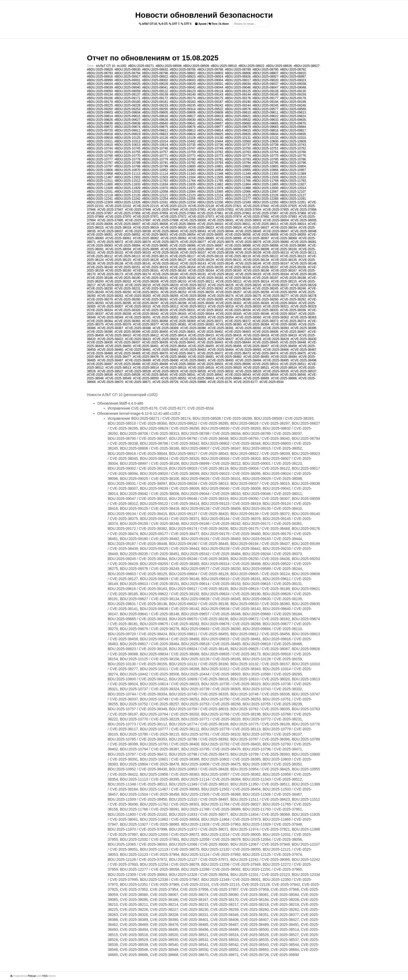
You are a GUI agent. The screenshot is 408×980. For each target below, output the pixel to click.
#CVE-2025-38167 (284, 271)
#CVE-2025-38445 (265, 342)
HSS (45, 976)
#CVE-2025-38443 (210, 342)
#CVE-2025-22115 (146, 206)
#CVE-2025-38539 (127, 375)
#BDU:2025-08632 (155, 70)
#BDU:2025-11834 (155, 184)
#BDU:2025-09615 (127, 116)
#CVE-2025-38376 (118, 324)
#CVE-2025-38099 (256, 249)
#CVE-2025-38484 (284, 357)
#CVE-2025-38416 (229, 335)
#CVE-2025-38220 (165, 285)
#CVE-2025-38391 (221, 328)
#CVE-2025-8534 (272, 382)
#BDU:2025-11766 (238, 181)
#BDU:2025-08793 (100, 73)
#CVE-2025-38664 (229, 378)
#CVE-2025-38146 (248, 263)
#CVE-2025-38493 (221, 360)
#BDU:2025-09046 (238, 87)
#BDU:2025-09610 (238, 112)
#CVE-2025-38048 (304, 231)
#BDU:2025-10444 (210, 141)
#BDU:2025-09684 (293, 127)
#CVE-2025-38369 (183, 321)
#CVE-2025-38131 (229, 260)
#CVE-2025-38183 (248, 274)
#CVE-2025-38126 (146, 260)
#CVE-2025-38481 (201, 357)
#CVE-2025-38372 (238, 321)
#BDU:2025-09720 (100, 130)
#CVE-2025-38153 (155, 267)
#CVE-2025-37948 (138, 210)
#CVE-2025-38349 (110, 317)
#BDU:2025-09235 (183, 105)
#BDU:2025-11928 (100, 188)
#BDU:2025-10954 (210, 170)
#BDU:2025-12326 (127, 202)
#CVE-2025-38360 (248, 317)
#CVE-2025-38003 (248, 220)
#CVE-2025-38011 (238, 224)
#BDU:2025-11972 (183, 188)
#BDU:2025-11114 (155, 174)
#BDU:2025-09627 (127, 120)
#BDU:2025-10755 (127, 152)
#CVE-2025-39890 (193, 382)
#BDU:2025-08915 (293, 73)
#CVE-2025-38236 (155, 288)
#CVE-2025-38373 (265, 321)
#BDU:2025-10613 (127, 145)
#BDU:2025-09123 (183, 91)
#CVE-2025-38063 (173, 238)
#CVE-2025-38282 (155, 299)
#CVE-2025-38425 (193, 339)
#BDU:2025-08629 (100, 70)
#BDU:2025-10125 (127, 138)
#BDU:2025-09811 (127, 130)
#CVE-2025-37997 (138, 220)
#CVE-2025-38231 (127, 288)
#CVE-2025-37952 (221, 210)
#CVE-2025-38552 (173, 378)
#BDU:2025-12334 (183, 202)
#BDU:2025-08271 (141, 66)
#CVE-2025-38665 (256, 378)
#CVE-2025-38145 (221, 263)
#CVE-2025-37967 (265, 213)
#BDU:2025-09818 (100, 134)
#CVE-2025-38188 (100, 278)
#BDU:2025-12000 (265, 188)
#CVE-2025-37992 (256, 217)
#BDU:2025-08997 (293, 77)
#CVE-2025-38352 (165, 317)
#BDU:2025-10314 (155, 141)
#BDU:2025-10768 (100, 156)
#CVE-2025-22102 (118, 206)
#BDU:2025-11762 (155, 181)
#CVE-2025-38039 (138, 231)
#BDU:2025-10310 (293, 138)
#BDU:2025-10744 (100, 148)
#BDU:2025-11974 (210, 188)
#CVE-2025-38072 (110, 242)
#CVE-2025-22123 (173, 206)
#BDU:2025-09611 (265, 112)
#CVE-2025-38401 (183, 332)
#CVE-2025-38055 (210, 235)
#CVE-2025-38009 (183, 224)
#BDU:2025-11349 (238, 174)
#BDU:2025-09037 (265, 84)
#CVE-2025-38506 (238, 364)
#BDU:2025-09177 (265, 98)
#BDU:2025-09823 (155, 134)
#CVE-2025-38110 (276, 253)
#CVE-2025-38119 (238, 256)
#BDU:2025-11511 (100, 181)
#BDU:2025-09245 (265, 105)
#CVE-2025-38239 (183, 288)
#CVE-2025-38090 (293, 246)
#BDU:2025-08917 (127, 77)
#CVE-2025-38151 (127, 267)
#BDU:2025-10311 (100, 141)
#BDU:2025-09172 (155, 98)
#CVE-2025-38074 (138, 242)
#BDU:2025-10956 (265, 170)
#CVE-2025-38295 (118, 303)
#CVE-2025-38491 (193, 360)
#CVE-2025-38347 (284, 314)
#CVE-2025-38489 (138, 360)
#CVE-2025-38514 (146, 368)
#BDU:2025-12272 (210, 199)
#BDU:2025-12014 (293, 188)
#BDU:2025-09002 (155, 80)
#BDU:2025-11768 (265, 181)
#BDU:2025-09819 (127, 134)
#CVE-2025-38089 (265, 246)
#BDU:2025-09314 (183, 109)
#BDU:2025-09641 (183, 123)
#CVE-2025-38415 (201, 335)
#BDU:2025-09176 (238, 98)
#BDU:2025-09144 (238, 95)
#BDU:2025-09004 (210, 80)
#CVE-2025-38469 (127, 353)
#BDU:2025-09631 (210, 120)
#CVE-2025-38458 (284, 346)
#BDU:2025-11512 (127, 181)
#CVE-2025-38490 (165, 360)
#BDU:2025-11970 (155, 188)
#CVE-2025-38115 (155, 256)
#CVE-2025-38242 (210, 288)
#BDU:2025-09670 (293, 123)
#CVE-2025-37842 (256, 206)
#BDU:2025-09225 (100, 105)
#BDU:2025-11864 (238, 184)
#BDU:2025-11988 (238, 188)
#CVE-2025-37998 (165, 220)
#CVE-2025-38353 (193, 317)
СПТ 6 (186, 24)
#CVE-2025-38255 (201, 292)
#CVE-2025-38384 (256, 324)
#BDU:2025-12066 (238, 192)
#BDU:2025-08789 (238, 70)
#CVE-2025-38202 (118, 281)
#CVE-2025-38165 (229, 271)
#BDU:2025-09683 (265, 127)
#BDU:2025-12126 (265, 195)
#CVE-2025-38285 (210, 299)
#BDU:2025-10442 (183, 141)
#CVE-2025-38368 (155, 321)
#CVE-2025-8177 (246, 382)
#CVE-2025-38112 (100, 256)
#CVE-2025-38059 (293, 235)
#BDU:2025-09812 (155, 130)
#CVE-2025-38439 (155, 342)
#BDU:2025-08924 (210, 77)
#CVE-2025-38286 (238, 299)
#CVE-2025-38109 (248, 253)
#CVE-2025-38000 (193, 220)
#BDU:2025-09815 (238, 130)
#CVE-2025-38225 (221, 285)
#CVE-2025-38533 (248, 371)
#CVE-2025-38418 (256, 335)
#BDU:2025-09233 (155, 105)
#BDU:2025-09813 (183, 130)
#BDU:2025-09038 (293, 84)
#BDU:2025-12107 (293, 192)
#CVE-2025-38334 (238, 310)
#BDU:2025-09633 (265, 120)
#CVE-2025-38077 (193, 242)
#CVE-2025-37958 (127, 213)
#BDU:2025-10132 (265, 138)
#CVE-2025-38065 (201, 238)
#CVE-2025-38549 (118, 378)
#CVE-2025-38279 (100, 299)
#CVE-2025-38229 (304, 285)
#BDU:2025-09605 (155, 112)
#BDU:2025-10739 (265, 145)
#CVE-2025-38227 (276, 285)
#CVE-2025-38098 (229, 249)
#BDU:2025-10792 (183, 163)
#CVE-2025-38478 (146, 357)
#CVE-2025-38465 (248, 350)
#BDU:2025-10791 (155, 163)
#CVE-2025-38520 (229, 368)
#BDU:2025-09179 (100, 102)
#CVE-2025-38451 (146, 346)
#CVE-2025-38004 (276, 220)
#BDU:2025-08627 (306, 66)
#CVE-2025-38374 (293, 321)
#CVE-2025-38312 (165, 306)
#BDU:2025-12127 (293, 195)
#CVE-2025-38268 (193, 296)
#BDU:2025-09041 (155, 87)
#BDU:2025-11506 (238, 177)
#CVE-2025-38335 (265, 310)
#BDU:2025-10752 (293, 148)
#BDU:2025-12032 (127, 192)
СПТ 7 (174, 24)
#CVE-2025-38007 (127, 224)
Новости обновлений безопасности (204, 15)
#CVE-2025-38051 (100, 235)
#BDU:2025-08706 (183, 70)
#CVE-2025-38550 (146, 378)
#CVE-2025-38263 (138, 296)
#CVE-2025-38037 (110, 231)
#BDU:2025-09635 (293, 120)
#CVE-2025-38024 (229, 228)
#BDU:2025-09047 (265, 87)
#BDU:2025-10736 (210, 145)
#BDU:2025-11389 (293, 174)
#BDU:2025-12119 (100, 195)
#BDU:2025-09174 (183, 98)
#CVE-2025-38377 (146, 324)
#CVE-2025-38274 (221, 296)
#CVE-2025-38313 (193, 306)
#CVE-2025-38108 (221, 253)
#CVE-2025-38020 (173, 228)
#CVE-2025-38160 (118, 271)
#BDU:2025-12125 (238, 195)
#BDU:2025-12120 (127, 195)
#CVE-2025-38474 (265, 353)
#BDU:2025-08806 (238, 73)
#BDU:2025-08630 (127, 70)
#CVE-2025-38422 (110, 339)
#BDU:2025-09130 (293, 91)
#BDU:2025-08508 (168, 66)
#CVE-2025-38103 (138, 253)
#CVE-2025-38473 (238, 353)
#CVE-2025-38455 (201, 346)
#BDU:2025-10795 (265, 163)
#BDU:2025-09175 (210, 98)
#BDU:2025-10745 (127, 148)
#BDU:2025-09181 (155, 102)
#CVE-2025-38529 (165, 371)
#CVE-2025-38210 (173, 281)
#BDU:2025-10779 (155, 159)
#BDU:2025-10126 (155, 138)
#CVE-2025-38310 (138, 306)
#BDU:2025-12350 (265, 202)
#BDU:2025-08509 (196, 66)
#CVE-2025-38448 (293, 342)
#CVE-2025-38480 (173, 357)
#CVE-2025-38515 (173, 368)
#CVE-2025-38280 (127, 299)
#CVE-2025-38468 (100, 353)
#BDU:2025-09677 (210, 127)
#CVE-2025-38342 (146, 314)
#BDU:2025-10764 (265, 152)
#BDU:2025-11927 (293, 184)
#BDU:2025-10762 (210, 152)
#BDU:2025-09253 (127, 109)
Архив (201, 24)
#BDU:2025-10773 (210, 156)
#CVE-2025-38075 (165, 242)
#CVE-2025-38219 (138, 285)
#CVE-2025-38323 (304, 306)
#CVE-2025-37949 (165, 210)
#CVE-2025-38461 (138, 350)
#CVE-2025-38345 (229, 314)
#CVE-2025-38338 (118, 314)
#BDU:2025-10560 (238, 141)
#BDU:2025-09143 (210, 95)
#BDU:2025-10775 (265, 156)
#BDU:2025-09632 (238, 120)
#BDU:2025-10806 (100, 170)
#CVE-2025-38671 (138, 382)
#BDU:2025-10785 (265, 159)
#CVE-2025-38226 (248, 285)
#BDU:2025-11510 (293, 177)
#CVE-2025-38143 (193, 263)
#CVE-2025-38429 (276, 339)
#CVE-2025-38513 (118, 368)
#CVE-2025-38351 (138, 317)
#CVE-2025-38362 (276, 317)
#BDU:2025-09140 (183, 95)
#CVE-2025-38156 (238, 267)
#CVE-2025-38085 (155, 246)
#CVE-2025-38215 (284, 281)
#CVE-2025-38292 (293, 299)
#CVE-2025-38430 (304, 339)
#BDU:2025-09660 (238, 123)
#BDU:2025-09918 (100, 138)
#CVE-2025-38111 (304, 253)
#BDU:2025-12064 (183, 192)
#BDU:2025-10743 (293, 145)
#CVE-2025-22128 (201, 206)
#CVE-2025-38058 (265, 235)
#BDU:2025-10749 (210, 148)
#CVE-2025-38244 (238, 288)
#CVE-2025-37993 (284, 217)
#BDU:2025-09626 (100, 120)
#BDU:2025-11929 (127, 188)
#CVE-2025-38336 (293, 310)
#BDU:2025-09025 (127, 84)
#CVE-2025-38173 (110, 274)
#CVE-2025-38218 (110, 285)
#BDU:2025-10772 (183, 156)
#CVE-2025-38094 (118, 249)
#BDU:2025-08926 (238, 77)
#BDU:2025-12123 (183, 195)
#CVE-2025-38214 (256, 281)
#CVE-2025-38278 (304, 296)
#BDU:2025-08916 (100, 77)
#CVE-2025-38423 (138, 339)
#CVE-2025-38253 (173, 292)
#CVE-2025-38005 (304, 220)
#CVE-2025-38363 (304, 317)
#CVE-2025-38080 (276, 242)
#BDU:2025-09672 (100, 127)
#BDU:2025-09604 (127, 112)
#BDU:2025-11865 (265, 184)
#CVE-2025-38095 (146, 249)
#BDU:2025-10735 (183, 145)
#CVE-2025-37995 (110, 220)
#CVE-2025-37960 (183, 213)
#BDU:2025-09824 (183, 134)
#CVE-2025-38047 (276, 231)
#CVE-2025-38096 (173, 249)
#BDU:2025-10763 (238, 152)
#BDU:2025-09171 (127, 98)
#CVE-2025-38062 (146, 238)
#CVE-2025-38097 (201, 249)
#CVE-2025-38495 (276, 360)
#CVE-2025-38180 (165, 274)
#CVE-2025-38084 (127, 246)
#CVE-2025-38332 (210, 310)
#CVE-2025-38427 (221, 339)
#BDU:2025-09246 (293, 105)
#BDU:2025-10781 (210, 159)
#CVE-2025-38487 (110, 360)
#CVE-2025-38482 (229, 357)
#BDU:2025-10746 (155, 148)
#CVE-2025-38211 (201, 281)
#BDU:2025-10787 (100, 163)
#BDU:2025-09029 (183, 84)
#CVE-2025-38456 (229, 346)
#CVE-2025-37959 (155, 213)
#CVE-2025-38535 (276, 371)
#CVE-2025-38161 (146, 271)
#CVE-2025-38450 (118, 346)
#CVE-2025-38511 (293, 364)
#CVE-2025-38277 (276, 296)
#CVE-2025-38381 (173, 324)
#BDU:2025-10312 (127, 141)
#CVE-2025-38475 (293, 353)
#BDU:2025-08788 (210, 70)
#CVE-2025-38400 (155, 332)
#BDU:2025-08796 (155, 73)
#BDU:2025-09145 (265, 95)
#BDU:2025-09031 (210, 84)
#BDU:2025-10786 (293, 159)
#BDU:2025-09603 (100, 112)
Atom (224, 24)
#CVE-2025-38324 (100, 310)
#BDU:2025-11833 (127, 184)
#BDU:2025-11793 (293, 181)
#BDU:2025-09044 (210, 87)
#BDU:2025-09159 (293, 95)
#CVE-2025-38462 (165, 350)
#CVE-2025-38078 (221, 242)
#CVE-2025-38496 (304, 360)
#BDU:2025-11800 (100, 184)
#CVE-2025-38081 (304, 242)
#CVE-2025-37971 (146, 217)
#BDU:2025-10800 (183, 166)
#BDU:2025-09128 (265, 91)
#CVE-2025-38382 (201, 324)
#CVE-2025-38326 (127, 310)
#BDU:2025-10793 (210, 163)
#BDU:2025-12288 (265, 199)
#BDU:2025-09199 (293, 102)
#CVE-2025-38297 (146, 303)
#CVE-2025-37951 (193, 210)
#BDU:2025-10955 (238, 170)
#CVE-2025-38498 (127, 364)
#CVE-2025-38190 (127, 278)
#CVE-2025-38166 (256, 271)
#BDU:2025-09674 (127, 127)
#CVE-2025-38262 (110, 296)
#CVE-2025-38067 (256, 238)
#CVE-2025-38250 (118, 292)
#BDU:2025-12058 (155, 192)
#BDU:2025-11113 (127, 174)
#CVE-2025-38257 (229, 292)
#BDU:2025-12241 (100, 199)
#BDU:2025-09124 (210, 91)
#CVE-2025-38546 (293, 375)
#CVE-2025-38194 (238, 278)
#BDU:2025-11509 (265, 177)
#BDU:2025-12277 (238, 199)
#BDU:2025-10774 (238, 156)
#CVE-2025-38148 (304, 263)
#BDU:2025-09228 (127, 105)
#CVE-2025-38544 (265, 375)
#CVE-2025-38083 (100, 246)
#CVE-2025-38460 (110, 350)
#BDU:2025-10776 (293, 156)
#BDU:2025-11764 (183, 181)
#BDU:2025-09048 (293, 87)
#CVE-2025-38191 (155, 278)
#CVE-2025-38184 (276, 274)
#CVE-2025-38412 (146, 335)
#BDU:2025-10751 (265, 148)
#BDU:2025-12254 (155, 199)
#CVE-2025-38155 (210, 267)
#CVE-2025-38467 (304, 350)
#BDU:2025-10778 (127, 159)
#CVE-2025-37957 (100, 213)
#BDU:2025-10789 (127, 163)
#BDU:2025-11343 (183, 174)
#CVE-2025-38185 (304, 274)
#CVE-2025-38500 (183, 364)
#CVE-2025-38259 (284, 292)
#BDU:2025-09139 (155, 95)
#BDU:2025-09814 (210, 130)
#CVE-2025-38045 (248, 231)
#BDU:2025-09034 (238, 84)
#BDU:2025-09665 (265, 123)
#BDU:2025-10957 (293, 170)
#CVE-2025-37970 (118, 217)
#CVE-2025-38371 (210, 321)
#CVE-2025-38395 (304, 328)
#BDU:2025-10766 (293, 152)
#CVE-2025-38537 (304, 371)
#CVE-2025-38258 (256, 292)
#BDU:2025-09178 (293, 98)
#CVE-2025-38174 (138, 274)
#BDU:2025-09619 (210, 116)
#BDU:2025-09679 (238, 127)
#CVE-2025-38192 (183, 278)
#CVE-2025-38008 (155, 224)
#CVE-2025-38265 (165, 296)
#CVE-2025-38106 (165, 253)
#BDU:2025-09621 (238, 116)
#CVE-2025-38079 (248, 242)
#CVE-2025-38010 (210, 224)
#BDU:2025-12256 (183, 199)
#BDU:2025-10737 (238, 145)
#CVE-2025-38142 (165, 263)
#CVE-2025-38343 (173, 314)
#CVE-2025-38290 (265, 299)
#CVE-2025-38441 (183, 342)
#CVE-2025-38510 (265, 364)
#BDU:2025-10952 (155, 170)
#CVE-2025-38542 (210, 375)
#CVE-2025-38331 (183, 310)
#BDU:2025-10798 (127, 166)
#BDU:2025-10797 (100, 166)
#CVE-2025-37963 (238, 213)
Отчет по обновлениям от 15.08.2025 (153, 58)
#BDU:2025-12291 (293, 199)
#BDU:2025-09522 (210, 109)
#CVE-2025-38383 (229, 324)
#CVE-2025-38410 (118, 335)
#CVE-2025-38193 (210, 278)
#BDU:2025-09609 (210, 112)
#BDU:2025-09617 (183, 116)
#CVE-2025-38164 (201, 271)
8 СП (163, 24)
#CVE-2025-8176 (220, 382)
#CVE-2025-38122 (265, 256)
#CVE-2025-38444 (238, 342)
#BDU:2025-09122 (155, 91)
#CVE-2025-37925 (284, 206)
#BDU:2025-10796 (293, 163)
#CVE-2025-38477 (118, 357)
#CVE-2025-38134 (256, 260)
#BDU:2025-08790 (265, 70)
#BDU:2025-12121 (155, 195)
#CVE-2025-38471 (183, 353)
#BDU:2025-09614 (100, 116)
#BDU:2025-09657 (210, 123)
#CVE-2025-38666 (284, 378)
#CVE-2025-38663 (201, 378)
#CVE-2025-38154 (183, 267)
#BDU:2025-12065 (210, 192)
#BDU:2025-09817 (293, 130)
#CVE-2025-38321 (276, 306)
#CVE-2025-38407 (293, 332)
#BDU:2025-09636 (100, 123)
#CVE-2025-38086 (183, 246)
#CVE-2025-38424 (165, 339)
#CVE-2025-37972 (173, 217)
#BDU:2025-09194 (265, 102)
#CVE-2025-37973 (201, 217)
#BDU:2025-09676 (183, 127)
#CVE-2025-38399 (127, 332)
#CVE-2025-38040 (165, 231)
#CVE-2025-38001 (221, 220)
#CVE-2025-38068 (284, 238)
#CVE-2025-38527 (110, 371)
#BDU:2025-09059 (127, 91)
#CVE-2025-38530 (193, 371)
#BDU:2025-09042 (183, 87)
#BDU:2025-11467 (100, 177)
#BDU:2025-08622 (251, 66)
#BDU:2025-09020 (265, 80)
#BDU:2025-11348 (210, 174)
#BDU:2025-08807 (265, 73)
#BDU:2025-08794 (127, 73)
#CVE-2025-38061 (118, 238)
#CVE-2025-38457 (256, 346)
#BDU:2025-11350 (265, 174)
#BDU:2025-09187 (210, 102)
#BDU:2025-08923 (183, 77)
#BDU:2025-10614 (155, 145)
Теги (213, 24)
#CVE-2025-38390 (193, 328)
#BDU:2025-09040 (127, 87)
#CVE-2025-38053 (155, 235)
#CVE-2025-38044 (221, 231)
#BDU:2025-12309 (100, 202)
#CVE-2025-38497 (100, 364)
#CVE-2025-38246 (293, 288)
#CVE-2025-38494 (248, 360)
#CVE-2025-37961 (210, 213)
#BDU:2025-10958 (100, 174)
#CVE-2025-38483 (256, 357)
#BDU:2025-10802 (238, 166)
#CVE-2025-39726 (165, 382)
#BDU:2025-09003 (183, 80)
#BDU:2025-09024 (100, 84)
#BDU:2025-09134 (100, 95)
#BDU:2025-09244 (238, 105)
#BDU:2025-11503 (155, 177)
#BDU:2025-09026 (155, 84)
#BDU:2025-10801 (210, 166)
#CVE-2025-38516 (201, 368)
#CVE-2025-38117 (183, 256)
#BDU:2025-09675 (155, 127)
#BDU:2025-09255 (155, 109)
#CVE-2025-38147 (276, 263)
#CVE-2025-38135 (284, 260)
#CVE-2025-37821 (229, 206)
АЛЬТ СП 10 (148, 24)
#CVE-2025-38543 (238, 375)
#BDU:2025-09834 (265, 134)
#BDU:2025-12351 (293, 202)
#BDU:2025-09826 (238, 134)
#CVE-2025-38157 (265, 267)
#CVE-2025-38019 (146, 228)
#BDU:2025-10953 (183, 170)
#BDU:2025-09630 (183, 120)
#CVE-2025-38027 (256, 228)
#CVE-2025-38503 (210, 364)
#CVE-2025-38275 (248, 296)
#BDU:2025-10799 (155, 166)
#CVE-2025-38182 (221, 274)
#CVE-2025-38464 (221, 350)
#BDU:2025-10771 (155, 156)
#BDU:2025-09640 (155, 123)
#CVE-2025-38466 (276, 350)
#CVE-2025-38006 (100, 224)
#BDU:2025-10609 (293, 141)
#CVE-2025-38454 (173, 346)
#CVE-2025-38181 (193, 274)
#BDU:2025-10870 (127, 170)
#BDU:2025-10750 (238, 148)
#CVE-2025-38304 (284, 303)
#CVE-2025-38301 (229, 303)
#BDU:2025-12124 (210, 195)
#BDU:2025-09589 (293, 109)
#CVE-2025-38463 (193, 350)
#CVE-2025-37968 (293, 213)
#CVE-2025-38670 (110, 382)
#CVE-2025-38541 (183, 375)
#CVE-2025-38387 (110, 328)
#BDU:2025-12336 (210, 202)
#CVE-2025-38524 (284, 368)
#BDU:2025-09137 (127, 95)
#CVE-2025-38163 (173, 271)
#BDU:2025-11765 (210, 181)
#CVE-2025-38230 (100, 288)
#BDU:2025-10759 (183, 152)
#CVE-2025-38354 (221, 317)
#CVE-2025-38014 (293, 224)
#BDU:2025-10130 (210, 138)
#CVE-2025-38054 (183, 235)
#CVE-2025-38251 (146, 292)
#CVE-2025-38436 (100, 342)
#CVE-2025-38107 (193, 253)
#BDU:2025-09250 (100, 109)
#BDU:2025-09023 (293, 80)
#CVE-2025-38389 (165, 328)
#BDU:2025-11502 (127, 177)
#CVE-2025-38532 (221, 371)
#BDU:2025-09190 (238, 102)
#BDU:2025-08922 (155, 77)
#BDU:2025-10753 (100, 152)
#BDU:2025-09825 (210, 134)
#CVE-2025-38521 (256, 368)
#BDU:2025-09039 (100, 87)
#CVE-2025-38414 (173, 335)
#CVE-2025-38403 (238, 332)
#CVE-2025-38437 (127, 342)
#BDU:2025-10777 (100, 159)
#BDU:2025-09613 (293, 112)
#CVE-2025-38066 (229, 238)
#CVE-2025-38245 (265, 288)
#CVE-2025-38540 (155, 375)
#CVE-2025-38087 (210, 246)
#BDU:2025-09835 (293, 134)
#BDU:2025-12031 (100, 192)
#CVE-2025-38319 (221, 306)
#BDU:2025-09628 (155, 120)
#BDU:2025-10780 (183, 159)
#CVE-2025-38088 (238, 246)
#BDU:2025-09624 (293, 116)
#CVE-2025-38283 (183, 299)
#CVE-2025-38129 (201, 260)
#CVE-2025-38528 (138, 371)
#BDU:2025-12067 (265, 192)
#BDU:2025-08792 (293, 70)
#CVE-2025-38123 (293, 256)
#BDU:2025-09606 (183, 112)
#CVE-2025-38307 (110, 306)
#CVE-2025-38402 (210, 332)
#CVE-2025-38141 (138, 263)
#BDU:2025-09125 (238, 91)
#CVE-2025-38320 (248, 306)
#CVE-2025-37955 (276, 210)
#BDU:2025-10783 (238, 159)
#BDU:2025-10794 (238, 163)
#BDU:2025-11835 (183, 184)
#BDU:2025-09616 (155, 116)
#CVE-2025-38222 (193, 285)
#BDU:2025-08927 (265, 77)
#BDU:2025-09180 (127, 102)
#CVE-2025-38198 (293, 278)
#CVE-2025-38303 (256, 303)
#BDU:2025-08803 (210, 73)
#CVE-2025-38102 (110, 253)
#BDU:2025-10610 (100, 145)
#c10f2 (122, 66)
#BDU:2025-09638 (127, 123)
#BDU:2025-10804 (293, 166)
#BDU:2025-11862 (210, 184)
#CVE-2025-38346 (256, 314)
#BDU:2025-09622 (265, 116)
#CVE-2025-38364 (100, 321)
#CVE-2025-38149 (100, 267)
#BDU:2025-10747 (183, 148)
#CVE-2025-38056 (238, 235)
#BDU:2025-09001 (127, 80)
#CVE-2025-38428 (248, 339)
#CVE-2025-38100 (284, 249)
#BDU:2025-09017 (238, 80)
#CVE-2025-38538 (100, 375)
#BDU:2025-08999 (100, 80)
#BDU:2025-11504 (183, 177)
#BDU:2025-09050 (100, 91)
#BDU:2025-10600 (265, 141)
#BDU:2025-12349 (238, 202)
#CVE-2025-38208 (146, 281)
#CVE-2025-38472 (210, 353)
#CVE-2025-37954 (248, 210)
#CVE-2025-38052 (127, 235)
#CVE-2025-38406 (265, 332)
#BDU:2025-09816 (265, 130)
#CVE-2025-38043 (193, 231)
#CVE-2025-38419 (284, 335)
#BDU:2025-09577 (265, 109)
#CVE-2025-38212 (229, 281)
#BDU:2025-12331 (155, 202)
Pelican (32, 976)
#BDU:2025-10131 (238, 138)
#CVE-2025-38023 (201, 228)
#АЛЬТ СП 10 (105, 66)
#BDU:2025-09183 (183, 102)
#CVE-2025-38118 (210, 256)
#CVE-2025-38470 (155, 353)
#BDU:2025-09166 (100, 98)
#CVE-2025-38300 (201, 303)
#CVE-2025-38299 (173, 303)
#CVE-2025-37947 (110, 210)
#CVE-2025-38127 (173, 260)
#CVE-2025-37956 (304, 210)
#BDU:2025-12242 (127, 199)
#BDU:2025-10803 (265, 166)
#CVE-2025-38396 (100, 332)
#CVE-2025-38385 (284, 324)
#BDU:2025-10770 (127, 156)
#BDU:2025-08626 (279, 66)
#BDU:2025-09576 (238, 109)
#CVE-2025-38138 (110, 263)
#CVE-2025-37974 (229, 217)
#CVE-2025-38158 (293, 267)
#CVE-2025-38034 (284, 228)
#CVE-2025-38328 (155, 310)
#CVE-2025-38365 (127, 321)
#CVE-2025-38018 (118, 228)
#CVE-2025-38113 (127, 256)
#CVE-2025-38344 (201, 314)
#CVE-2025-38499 (155, 364)
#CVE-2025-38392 (248, 328)
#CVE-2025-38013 (265, 224)
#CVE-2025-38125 (118, 260)
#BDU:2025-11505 (210, 177)
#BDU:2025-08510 (224, 66)
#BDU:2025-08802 (183, 73)
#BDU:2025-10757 (155, 152)
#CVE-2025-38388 (138, 328)
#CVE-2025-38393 (276, 328)
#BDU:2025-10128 (183, 138)
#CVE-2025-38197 (265, 278)
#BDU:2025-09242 (210, 105)
